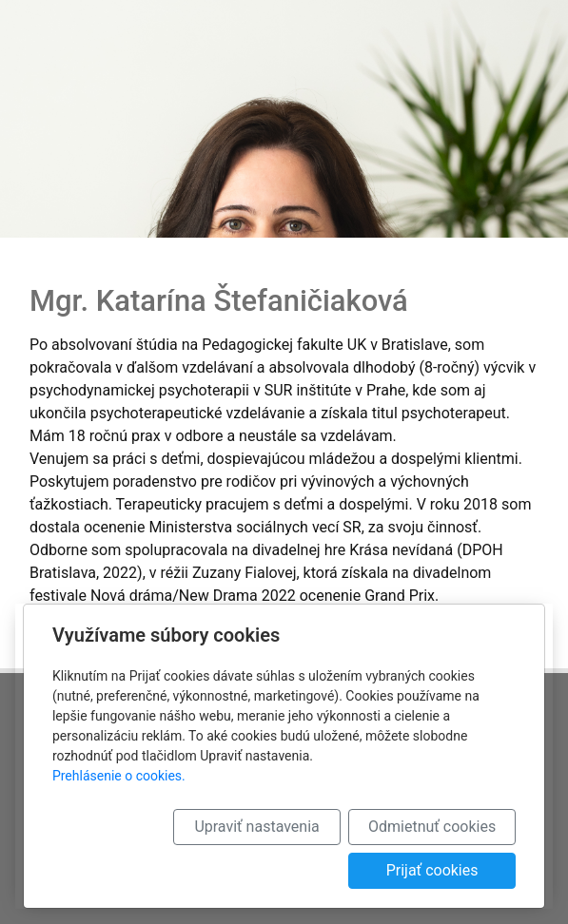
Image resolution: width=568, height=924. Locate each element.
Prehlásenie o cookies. (119, 776)
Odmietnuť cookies (432, 827)
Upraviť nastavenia (256, 827)
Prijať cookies (432, 870)
